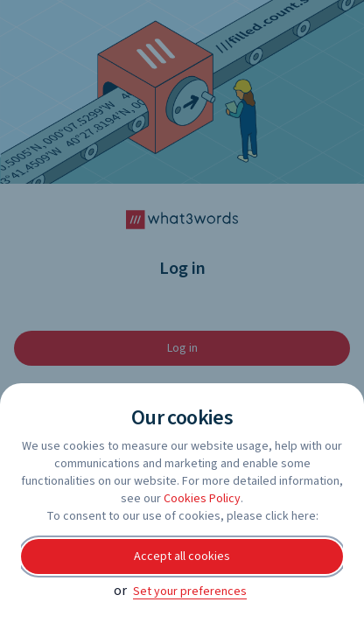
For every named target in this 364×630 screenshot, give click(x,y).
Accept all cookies (182, 556)
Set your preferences (190, 591)
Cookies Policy (202, 499)
